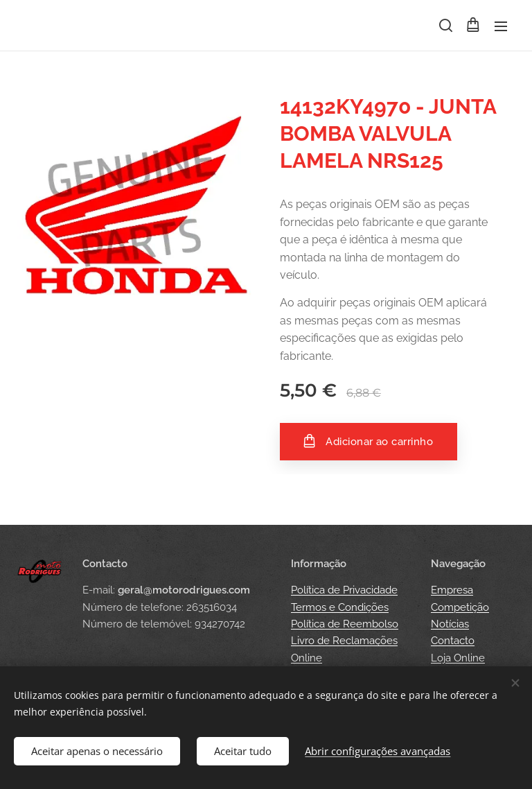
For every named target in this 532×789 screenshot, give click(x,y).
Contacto (453, 641)
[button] (445, 26)
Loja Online (458, 658)
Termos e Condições (340, 607)
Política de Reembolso (345, 624)
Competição (460, 607)
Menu (501, 26)
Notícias (450, 624)
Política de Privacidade (344, 591)
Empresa (452, 591)
